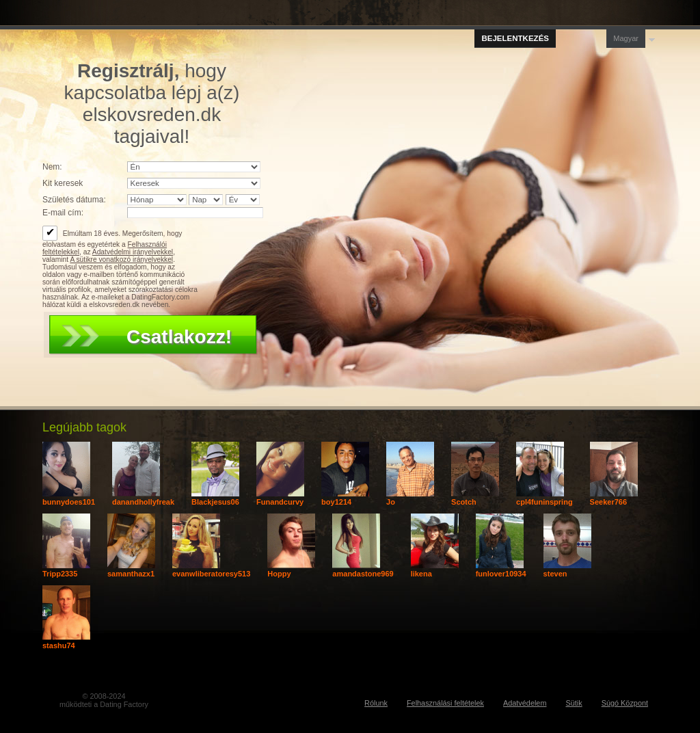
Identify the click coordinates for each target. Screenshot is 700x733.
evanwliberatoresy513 (211, 574)
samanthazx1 (131, 574)
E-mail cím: (63, 213)
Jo (391, 502)
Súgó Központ (625, 703)
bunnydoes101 (69, 502)
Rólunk (376, 703)
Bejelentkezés (515, 38)
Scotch (464, 502)
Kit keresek (63, 183)
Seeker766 (608, 502)
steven (555, 574)
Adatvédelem (525, 703)
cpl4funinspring (544, 502)
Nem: (52, 167)
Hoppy (279, 574)
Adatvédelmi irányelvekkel (133, 252)
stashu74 (59, 645)
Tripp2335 (60, 574)
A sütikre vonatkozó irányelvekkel (121, 259)
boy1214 (336, 502)
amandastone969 (363, 574)
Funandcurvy (280, 502)
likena (421, 574)
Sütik (574, 703)
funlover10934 (501, 574)
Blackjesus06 (215, 502)
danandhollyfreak (143, 502)
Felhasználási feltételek (445, 703)
